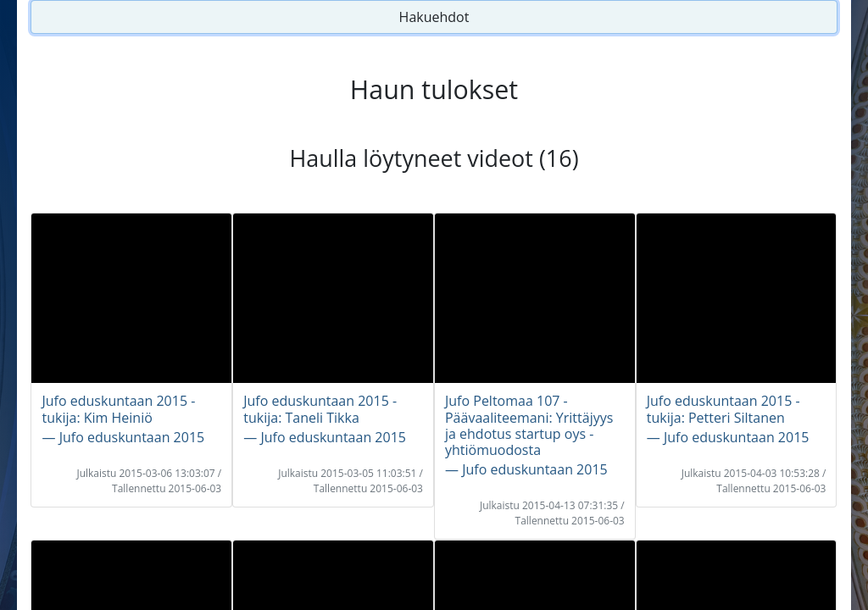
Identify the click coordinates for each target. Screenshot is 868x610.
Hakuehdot (434, 17)
